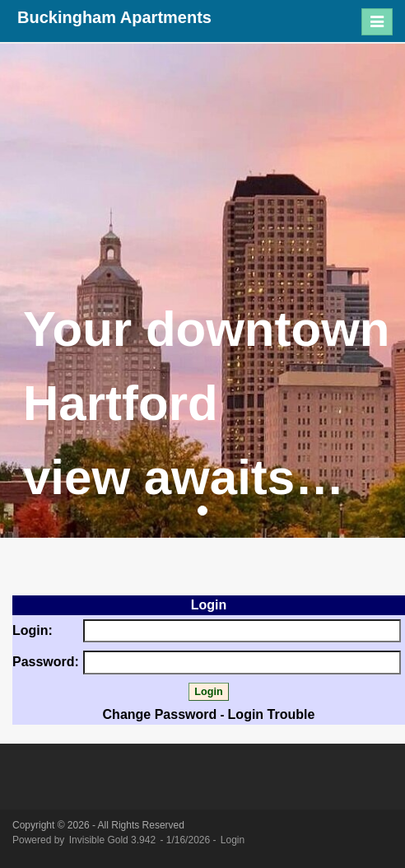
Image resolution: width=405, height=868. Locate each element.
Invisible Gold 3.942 (114, 840)
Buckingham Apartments (114, 17)
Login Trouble (272, 714)
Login (233, 840)
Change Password (160, 714)
